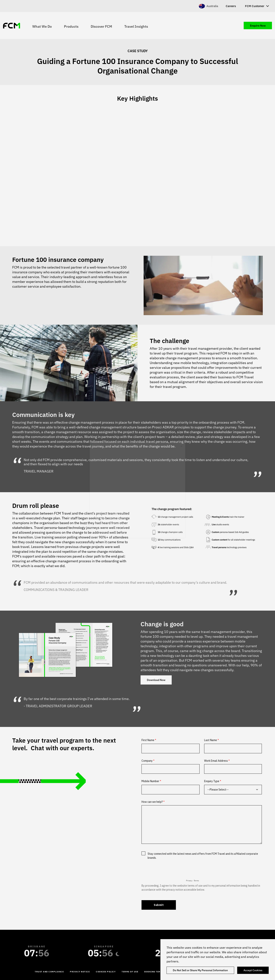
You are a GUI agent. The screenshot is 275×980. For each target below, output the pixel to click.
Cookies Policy (106, 972)
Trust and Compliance (49, 972)
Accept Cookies (253, 970)
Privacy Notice (80, 972)
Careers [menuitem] (231, 6)
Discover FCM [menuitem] (101, 26)
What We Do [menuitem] (42, 26)
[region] (218, 960)
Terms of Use (130, 972)
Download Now (156, 680)
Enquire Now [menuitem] (258, 26)
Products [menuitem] (71, 26)
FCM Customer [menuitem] (255, 6)
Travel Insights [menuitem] (136, 26)
